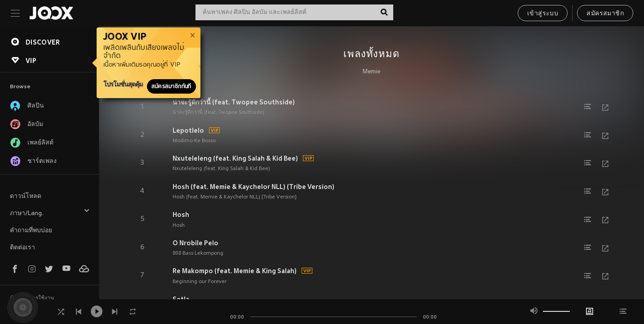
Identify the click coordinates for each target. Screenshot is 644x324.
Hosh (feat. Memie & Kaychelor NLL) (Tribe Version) (253, 187)
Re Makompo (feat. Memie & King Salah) (235, 271)
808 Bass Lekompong (198, 253)
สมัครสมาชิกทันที (171, 86)
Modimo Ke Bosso (194, 141)
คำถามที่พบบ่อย (31, 231)
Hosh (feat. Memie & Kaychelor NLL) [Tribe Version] (235, 197)
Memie (371, 72)
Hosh (181, 215)
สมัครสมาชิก (605, 14)
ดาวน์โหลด (26, 196)
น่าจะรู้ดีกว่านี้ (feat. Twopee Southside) (234, 102)
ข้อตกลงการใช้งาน (32, 298)
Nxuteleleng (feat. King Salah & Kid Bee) (235, 158)
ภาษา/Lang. (50, 212)
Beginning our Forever (200, 282)
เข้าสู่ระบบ (543, 14)
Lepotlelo (188, 130)
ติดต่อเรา (22, 248)
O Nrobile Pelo (195, 243)
